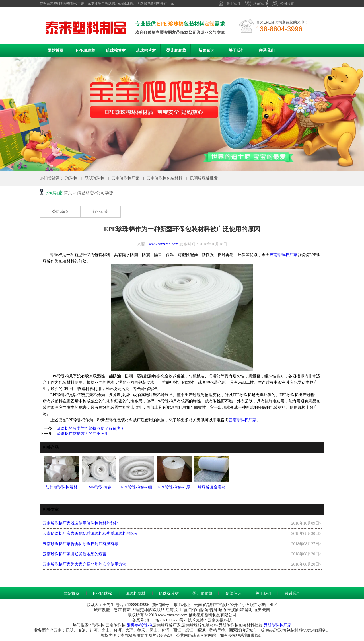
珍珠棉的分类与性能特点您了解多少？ (90, 429)
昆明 (130, 625)
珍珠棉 (71, 178)
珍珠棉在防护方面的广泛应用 (82, 434)
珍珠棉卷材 (116, 51)
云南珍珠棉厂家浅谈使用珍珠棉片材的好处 (81, 523)
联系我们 (256, 3)
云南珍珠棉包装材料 (164, 178)
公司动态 (60, 212)
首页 (68, 193)
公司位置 (283, 3)
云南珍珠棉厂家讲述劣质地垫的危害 (75, 554)
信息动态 (85, 193)
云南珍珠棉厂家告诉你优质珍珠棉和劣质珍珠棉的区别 (91, 534)
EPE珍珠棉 (86, 51)
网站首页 (55, 51)
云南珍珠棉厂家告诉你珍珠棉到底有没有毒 (81, 544)
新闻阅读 (206, 51)
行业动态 (100, 212)
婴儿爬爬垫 (176, 51)
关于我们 (229, 3)
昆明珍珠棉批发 (204, 178)
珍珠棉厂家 (281, 625)
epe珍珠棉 (143, 625)
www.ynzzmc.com (164, 244)
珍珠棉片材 (146, 51)
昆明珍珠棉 (94, 178)
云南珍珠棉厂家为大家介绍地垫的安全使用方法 (85, 564)
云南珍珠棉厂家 (126, 178)
